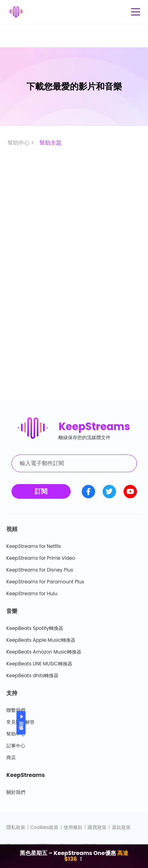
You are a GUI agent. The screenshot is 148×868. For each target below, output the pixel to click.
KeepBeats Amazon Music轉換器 (44, 652)
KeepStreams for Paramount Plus (45, 582)
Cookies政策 (44, 827)
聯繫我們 (16, 710)
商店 (11, 757)
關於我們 (16, 792)
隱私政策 (16, 827)
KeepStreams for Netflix (34, 546)
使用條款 (73, 827)
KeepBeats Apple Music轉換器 (41, 640)
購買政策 (97, 827)
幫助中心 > (22, 143)
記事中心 (16, 746)
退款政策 (121, 827)
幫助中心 (16, 734)
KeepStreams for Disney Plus (40, 570)
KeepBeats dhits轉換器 (32, 675)
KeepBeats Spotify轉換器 (35, 628)
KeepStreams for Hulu (32, 593)
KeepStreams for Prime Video (41, 558)
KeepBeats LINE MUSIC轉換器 (39, 664)
